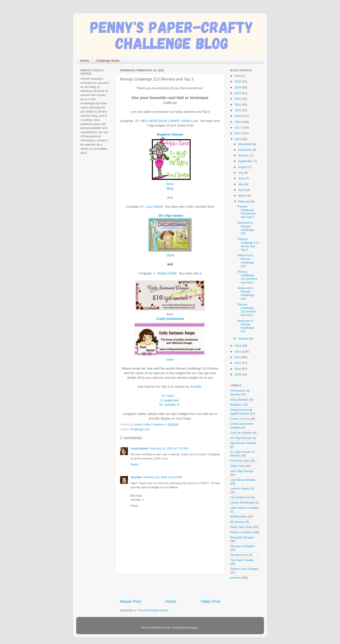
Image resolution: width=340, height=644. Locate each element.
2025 (238, 81)
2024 (238, 87)
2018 (238, 122)
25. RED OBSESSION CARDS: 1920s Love (167, 121)
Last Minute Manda (243, 480)
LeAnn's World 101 (242, 489)
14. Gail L (170, 396)
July (241, 173)
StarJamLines (239, 555)
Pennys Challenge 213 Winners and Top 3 (247, 277)
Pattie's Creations (242, 532)
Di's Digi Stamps (241, 438)
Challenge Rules (108, 61)
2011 (238, 363)
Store (170, 255)
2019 (238, 116)
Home (85, 61)
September (246, 161)
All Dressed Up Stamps (240, 392)
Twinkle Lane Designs (244, 569)
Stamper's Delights (242, 546)
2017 (238, 128)
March (243, 196)
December (245, 144)
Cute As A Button (241, 433)
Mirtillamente (239, 516)
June (242, 178)
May (241, 184)
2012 (238, 357)
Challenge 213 (140, 429)
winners (235, 578)
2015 (238, 139)
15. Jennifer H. (170, 405)
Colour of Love (240, 419)
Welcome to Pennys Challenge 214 (246, 293)
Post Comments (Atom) (153, 610)
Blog (170, 188)
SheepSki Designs (242, 537)
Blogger (193, 628)
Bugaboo (236, 405)
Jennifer (196, 387)
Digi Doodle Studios (243, 443)
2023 (238, 93)
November (245, 150)
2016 (238, 133)
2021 (238, 105)
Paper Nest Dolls (241, 527)
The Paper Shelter (242, 560)
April (242, 190)
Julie (150, 368)
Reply (134, 464)
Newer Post (131, 601)
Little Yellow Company (245, 508)
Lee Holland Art (240, 497)
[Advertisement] (171, 586)
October (244, 155)
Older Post (210, 601)
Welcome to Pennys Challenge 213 (246, 326)
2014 (238, 346)
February (245, 201)
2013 (238, 352)
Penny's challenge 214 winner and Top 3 (248, 244)
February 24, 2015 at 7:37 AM (169, 448)
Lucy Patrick (139, 448)
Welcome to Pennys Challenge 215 (246, 261)
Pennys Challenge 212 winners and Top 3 (247, 310)
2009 (238, 374)
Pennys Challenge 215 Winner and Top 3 (247, 212)
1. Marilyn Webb (166, 273)
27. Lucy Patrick (153, 207)
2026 (238, 76)
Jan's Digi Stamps (242, 471)
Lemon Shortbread (242, 503)
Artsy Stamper (240, 400)
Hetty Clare (238, 466)
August (243, 167)
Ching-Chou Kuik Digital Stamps (241, 412)
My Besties (237, 522)
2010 (238, 369)
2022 (238, 99)
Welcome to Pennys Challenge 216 (246, 228)
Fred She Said (240, 461)
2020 (238, 110)
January (244, 338)
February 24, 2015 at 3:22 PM (163, 477)
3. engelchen (170, 400)
